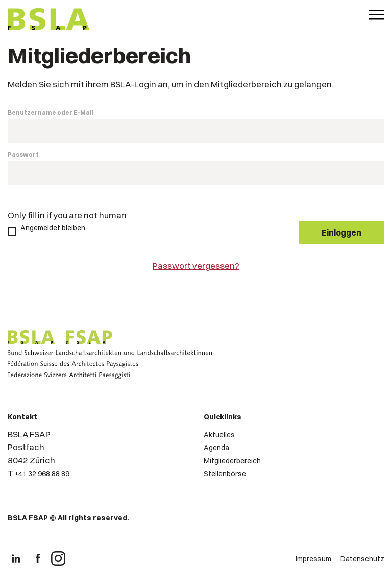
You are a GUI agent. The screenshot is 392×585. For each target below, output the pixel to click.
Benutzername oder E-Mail (51, 113)
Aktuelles (219, 435)
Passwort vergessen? (196, 265)
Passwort (23, 155)
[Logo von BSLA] (49, 20)
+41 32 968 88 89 (42, 474)
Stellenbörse (225, 474)
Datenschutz (362, 559)
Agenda (216, 448)
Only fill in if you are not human (67, 215)
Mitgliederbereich (232, 461)
